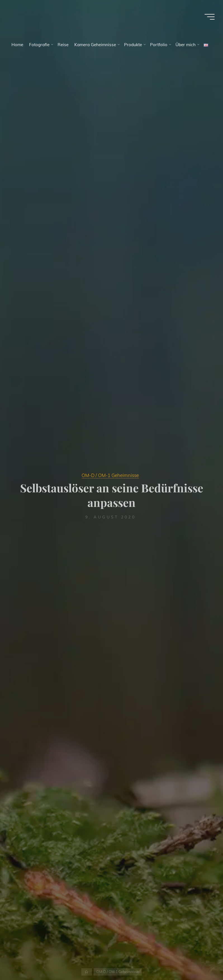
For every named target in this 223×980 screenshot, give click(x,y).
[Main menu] (210, 17)
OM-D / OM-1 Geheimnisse (110, 475)
